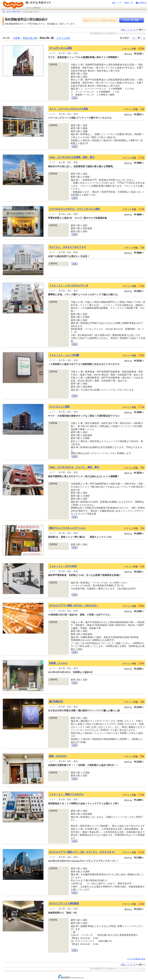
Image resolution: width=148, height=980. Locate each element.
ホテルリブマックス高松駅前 (64, 903)
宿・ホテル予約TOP (11, 12)
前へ (124, 30)
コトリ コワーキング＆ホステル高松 (69, 109)
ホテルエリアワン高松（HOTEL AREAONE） (74, 605)
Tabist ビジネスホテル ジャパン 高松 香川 (74, 467)
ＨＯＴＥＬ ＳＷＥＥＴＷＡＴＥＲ (67, 247)
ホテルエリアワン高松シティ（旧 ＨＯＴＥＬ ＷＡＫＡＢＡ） (82, 852)
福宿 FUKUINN (58, 756)
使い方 (130, 3)
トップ (118, 3)
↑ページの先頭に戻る (136, 959)
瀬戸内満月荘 (56, 701)
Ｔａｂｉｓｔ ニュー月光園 (64, 355)
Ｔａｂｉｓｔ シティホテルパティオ (69, 285)
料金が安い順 (30, 38)
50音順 (17, 38)
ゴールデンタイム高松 (61, 48)
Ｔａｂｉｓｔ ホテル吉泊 (63, 566)
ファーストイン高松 (59, 407)
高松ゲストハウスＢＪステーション (67, 528)
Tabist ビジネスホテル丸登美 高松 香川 (72, 157)
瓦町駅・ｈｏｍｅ (58, 663)
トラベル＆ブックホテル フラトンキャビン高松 (74, 209)
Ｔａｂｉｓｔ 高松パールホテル (66, 794)
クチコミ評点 (63, 38)
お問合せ (143, 3)
